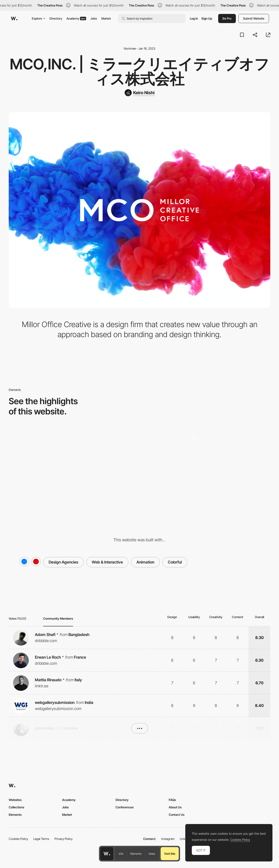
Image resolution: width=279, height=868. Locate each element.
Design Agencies (63, 562)
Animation (145, 562)
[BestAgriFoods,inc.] (228, 462)
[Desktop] (51, 462)
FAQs (172, 800)
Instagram (168, 839)
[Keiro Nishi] (140, 93)
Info (121, 854)
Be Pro (227, 18)
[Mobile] (140, 462)
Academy (76, 18)
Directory (56, 18)
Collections (16, 807)
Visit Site (170, 854)
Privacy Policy (64, 839)
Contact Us (177, 815)
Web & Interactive (107, 562)
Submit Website (254, 18)
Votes (152, 854)
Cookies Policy (18, 839)
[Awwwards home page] (107, 854)
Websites (15, 800)
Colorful (175, 562)
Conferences (125, 807)
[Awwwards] (14, 19)
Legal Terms (41, 839)
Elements (136, 854)
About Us (175, 807)
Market (106, 18)
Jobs (94, 18)
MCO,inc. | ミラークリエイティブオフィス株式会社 (140, 71)
